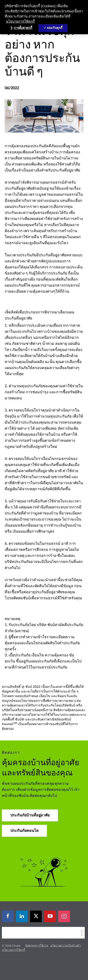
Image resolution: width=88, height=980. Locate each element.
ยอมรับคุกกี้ (55, 28)
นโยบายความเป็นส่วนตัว (65, 946)
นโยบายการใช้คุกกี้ (13, 950)
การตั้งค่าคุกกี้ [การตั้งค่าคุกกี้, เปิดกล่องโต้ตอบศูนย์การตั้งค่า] (23, 28)
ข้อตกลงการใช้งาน (37, 946)
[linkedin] (22, 916)
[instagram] (64, 916)
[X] (36, 916)
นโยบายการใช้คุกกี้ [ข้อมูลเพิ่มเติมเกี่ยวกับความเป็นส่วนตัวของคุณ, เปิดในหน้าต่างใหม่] (20, 21)
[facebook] (8, 916)
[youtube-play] (50, 916)
